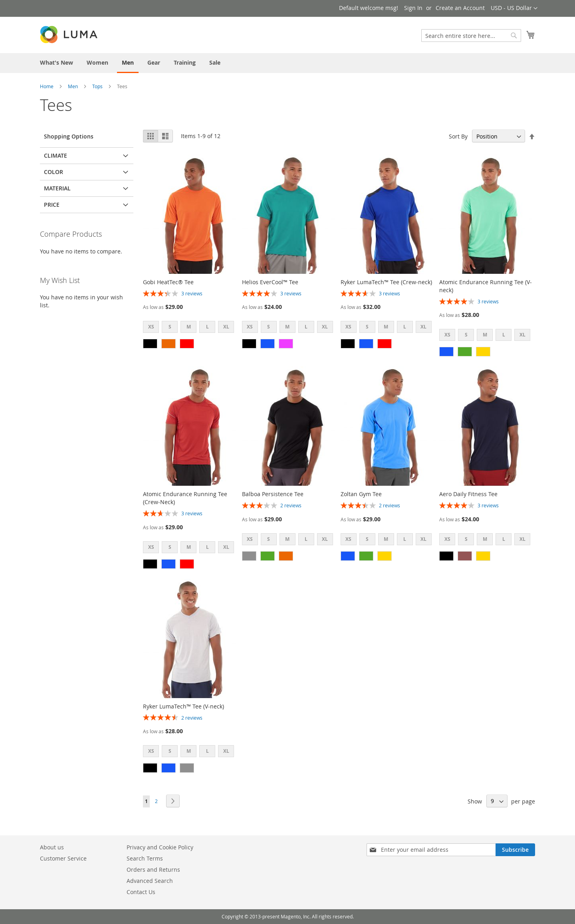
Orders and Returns (153, 870)
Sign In (413, 8)
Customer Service (63, 858)
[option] (150, 344)
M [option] (189, 327)
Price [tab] (52, 205)
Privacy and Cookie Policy (160, 847)
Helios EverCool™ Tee (270, 282)
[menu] (287, 63)
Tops (97, 86)
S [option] (170, 327)
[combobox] (471, 36)
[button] (514, 8)
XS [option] (151, 327)
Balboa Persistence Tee (273, 494)
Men (73, 86)
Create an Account (460, 8)
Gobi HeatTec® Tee (168, 282)
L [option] (207, 327)
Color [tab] (54, 172)
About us (52, 847)
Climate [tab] (56, 155)
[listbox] (191, 328)
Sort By (458, 136)
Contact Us (141, 892)
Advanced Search (150, 881)
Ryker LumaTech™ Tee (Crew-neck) (386, 282)
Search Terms (145, 858)
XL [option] (226, 327)
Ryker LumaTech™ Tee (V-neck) (183, 706)
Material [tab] (57, 188)
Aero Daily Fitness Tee (468, 494)
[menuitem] (57, 62)
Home (47, 86)
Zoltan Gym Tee (361, 494)
